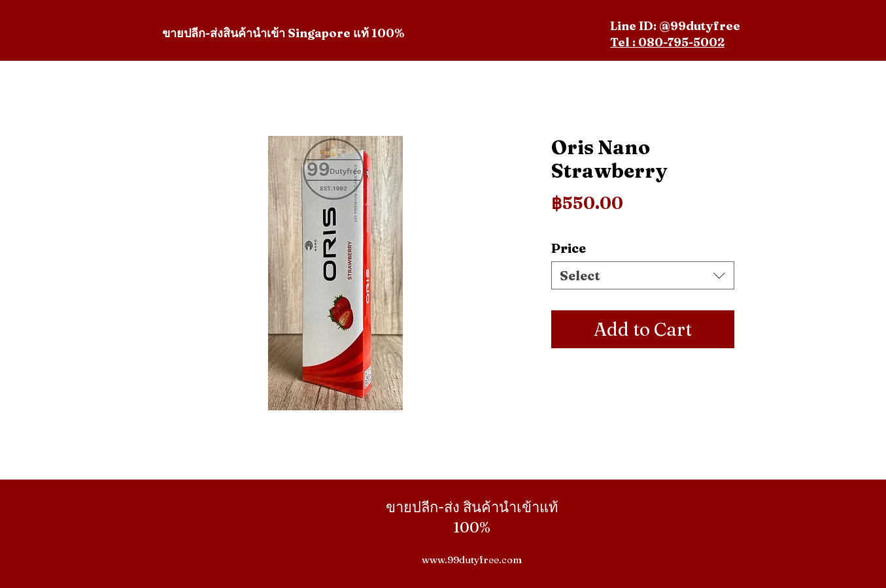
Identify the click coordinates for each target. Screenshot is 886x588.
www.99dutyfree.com (472, 560)
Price (569, 248)
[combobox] (643, 275)
